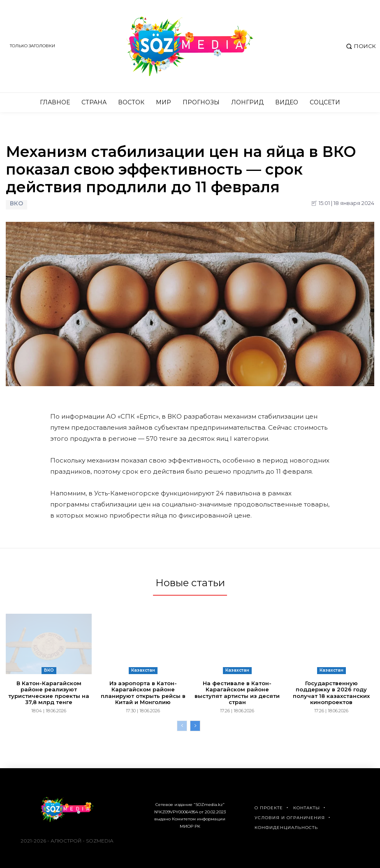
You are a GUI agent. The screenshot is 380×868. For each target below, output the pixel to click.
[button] (360, 46)
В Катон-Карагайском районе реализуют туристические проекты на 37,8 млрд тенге (49, 693)
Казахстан (143, 670)
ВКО (16, 205)
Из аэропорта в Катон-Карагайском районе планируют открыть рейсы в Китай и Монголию (143, 693)
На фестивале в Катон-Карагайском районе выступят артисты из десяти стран (237, 693)
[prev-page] (182, 726)
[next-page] (195, 726)
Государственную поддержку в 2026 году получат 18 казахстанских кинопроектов (331, 693)
